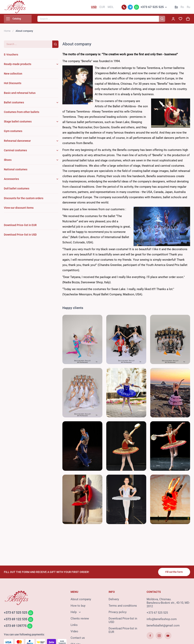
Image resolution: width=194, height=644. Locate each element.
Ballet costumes (14, 104)
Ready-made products (18, 66)
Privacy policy (118, 614)
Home (7, 33)
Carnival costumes (15, 152)
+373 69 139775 (16, 628)
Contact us (78, 640)
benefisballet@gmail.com (163, 627)
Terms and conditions (123, 607)
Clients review (80, 620)
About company (81, 601)
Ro (182, 8)
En (176, 8)
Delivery (114, 601)
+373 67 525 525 (152, 8)
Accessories (11, 181)
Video (74, 633)
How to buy (78, 607)
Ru (188, 8)
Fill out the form (172, 573)
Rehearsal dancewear (17, 142)
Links (74, 627)
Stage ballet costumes (18, 123)
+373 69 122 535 (17, 621)
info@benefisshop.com (162, 621)
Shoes (8, 162)
